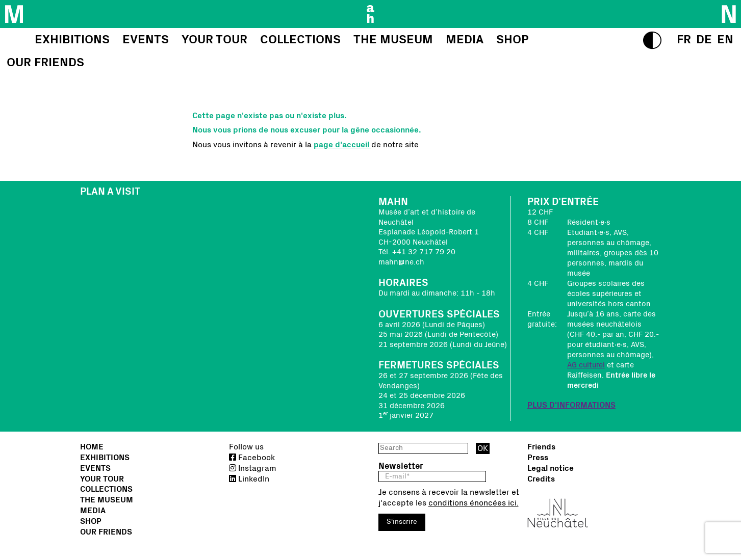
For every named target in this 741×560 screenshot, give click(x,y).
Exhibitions (105, 458)
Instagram (253, 468)
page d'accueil (342, 145)
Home (92, 447)
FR (684, 40)
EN (725, 40)
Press (538, 458)
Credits (541, 479)
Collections (106, 489)
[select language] (684, 40)
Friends (541, 447)
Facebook (252, 458)
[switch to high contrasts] (652, 40)
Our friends (106, 532)
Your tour (102, 479)
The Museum (107, 500)
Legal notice (551, 468)
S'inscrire (402, 522)
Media (93, 511)
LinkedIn (249, 479)
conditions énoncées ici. (474, 503)
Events (95, 468)
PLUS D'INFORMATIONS (571, 405)
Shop (91, 521)
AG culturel (586, 365)
